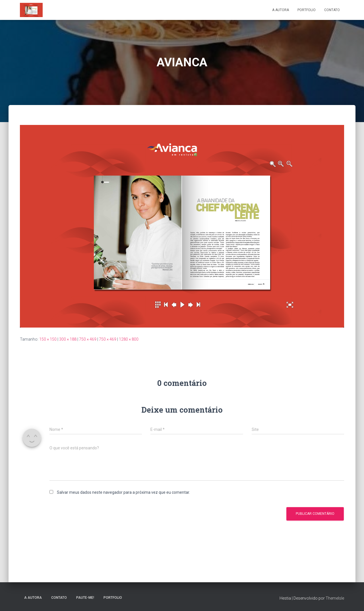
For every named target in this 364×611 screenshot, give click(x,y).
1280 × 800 (129, 339)
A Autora (281, 10)
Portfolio (307, 10)
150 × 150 (48, 339)
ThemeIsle (335, 598)
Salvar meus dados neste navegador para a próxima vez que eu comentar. (123, 492)
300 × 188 (68, 339)
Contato (332, 10)
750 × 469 (88, 339)
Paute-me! (85, 598)
